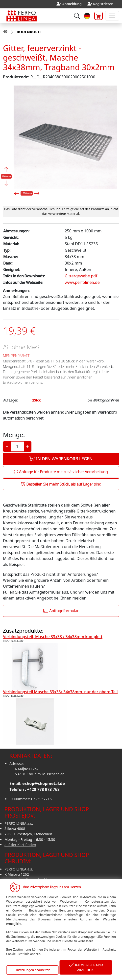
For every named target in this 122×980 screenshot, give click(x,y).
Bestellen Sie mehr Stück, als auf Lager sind (61, 484)
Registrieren (103, 4)
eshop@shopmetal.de (44, 783)
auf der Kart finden (20, 845)
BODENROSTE (29, 32)
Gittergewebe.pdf (81, 276)
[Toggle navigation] (112, 16)
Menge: (14, 435)
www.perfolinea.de (82, 282)
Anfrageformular (61, 611)
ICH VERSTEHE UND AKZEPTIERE (86, 967)
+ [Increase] (27, 446)
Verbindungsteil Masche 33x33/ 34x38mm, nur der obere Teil (60, 692)
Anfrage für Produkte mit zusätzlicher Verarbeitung (61, 472)
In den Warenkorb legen (61, 459)
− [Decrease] (7, 446)
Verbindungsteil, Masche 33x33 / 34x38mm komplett (53, 637)
